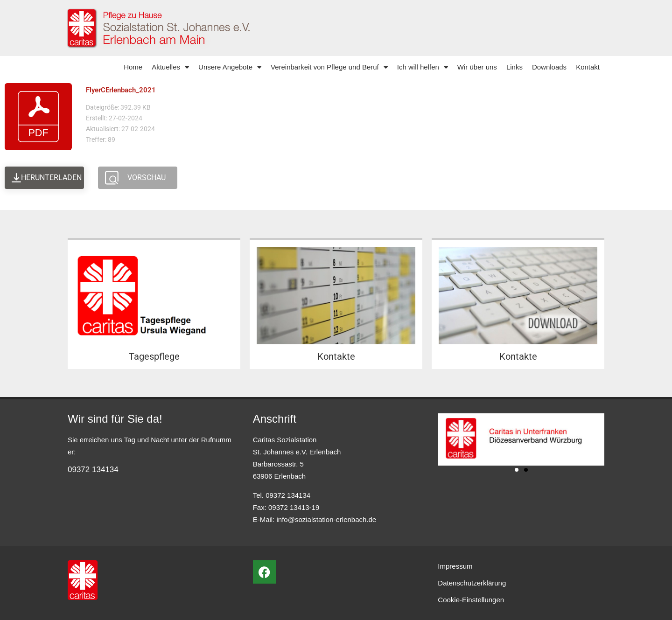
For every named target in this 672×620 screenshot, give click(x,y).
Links (514, 67)
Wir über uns (477, 67)
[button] (517, 470)
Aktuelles (170, 67)
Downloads (549, 67)
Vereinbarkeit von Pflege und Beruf (329, 67)
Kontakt (588, 67)
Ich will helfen (423, 67)
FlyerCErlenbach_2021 (121, 90)
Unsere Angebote (230, 67)
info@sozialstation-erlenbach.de (327, 519)
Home (133, 67)
